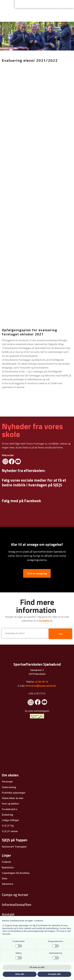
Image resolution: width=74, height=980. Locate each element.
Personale (7, 782)
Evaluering (7, 815)
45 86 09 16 (41, 682)
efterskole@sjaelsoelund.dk (41, 686)
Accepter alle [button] (54, 974)
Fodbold (6, 862)
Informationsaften (17, 905)
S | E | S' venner (10, 831)
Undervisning (9, 787)
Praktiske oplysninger (14, 793)
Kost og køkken (10, 804)
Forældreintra (10, 809)
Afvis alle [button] (20, 974)
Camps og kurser (15, 895)
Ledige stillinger (11, 820)
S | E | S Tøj (8, 826)
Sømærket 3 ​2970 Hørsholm (37, 672)
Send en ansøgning (37, 573)
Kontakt (8, 914)
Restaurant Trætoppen (14, 847)
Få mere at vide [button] (37, 967)
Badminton (8, 867)
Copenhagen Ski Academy (16, 873)
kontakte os (46, 621)
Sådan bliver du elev (13, 798)
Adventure (7, 884)
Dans (5, 878)
